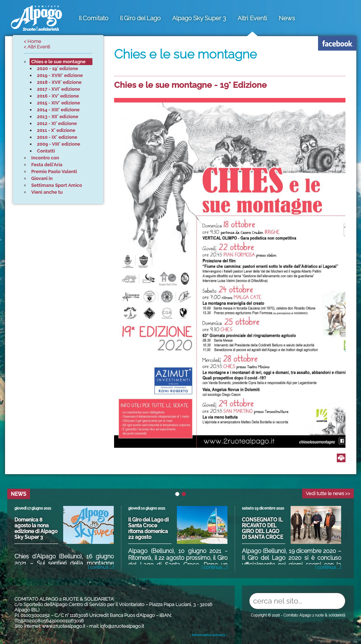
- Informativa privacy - (208, 635)
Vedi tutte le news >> (328, 493)
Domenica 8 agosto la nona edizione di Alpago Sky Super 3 (36, 528)
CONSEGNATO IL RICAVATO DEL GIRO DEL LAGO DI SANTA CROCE (262, 528)
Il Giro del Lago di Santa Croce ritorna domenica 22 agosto (148, 528)
